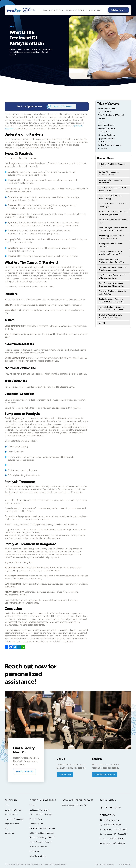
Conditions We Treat (53, 10)
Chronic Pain (35, 851)
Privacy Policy (125, 864)
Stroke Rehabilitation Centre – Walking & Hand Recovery (113, 189)
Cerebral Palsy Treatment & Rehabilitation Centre (109, 173)
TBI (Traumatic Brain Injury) (41, 814)
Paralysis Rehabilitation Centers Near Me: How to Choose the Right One (112, 308)
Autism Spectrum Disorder (41, 842)
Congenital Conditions (107, 135)
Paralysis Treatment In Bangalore (110, 145)
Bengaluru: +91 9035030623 (113, 829)
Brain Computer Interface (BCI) (75, 805)
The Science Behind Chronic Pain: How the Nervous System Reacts (113, 213)
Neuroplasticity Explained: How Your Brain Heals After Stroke (113, 269)
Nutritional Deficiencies (107, 128)
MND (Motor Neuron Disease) (42, 833)
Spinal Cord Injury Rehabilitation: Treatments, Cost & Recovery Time (112, 285)
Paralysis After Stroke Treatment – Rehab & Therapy (111, 197)
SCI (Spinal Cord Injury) (39, 810)
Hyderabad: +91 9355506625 (114, 834)
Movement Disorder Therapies (42, 828)
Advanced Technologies (76, 10)
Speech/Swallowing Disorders (42, 837)
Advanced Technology (14, 819)
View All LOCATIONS (24, 771)
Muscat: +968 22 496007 (112, 839)
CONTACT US (65, 774)
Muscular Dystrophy (38, 856)
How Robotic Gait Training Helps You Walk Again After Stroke (113, 277)
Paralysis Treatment (106, 142)
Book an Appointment (29, 106)
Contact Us (9, 833)
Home (7, 805)
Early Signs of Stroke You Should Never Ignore (111, 245)
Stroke (32, 805)
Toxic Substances (105, 132)
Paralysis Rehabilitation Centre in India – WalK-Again (113, 205)
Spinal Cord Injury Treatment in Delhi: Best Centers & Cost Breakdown (113, 229)
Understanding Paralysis (107, 108)
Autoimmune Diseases (106, 125)
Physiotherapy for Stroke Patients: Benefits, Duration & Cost (111, 237)
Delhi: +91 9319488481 (111, 825)
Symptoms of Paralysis (106, 139)
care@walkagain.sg (105, 774)
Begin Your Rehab (119, 10)
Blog (6, 828)
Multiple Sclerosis (37, 824)
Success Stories (11, 814)
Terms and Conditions (105, 864)
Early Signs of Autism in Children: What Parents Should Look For (111, 253)
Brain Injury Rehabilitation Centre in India (112, 165)
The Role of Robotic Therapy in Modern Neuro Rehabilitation (110, 316)
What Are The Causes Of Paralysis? (111, 115)
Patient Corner (95, 10)
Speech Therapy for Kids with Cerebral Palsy (113, 221)
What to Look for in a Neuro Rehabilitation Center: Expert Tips (111, 261)
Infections (102, 118)
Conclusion (103, 149)
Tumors (101, 122)
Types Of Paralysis (105, 112)
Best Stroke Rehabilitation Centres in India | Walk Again (112, 293)
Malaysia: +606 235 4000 (112, 843)
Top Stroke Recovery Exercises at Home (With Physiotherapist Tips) (111, 301)
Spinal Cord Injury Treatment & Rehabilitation (110, 181)
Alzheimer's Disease (38, 847)
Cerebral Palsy (36, 819)
